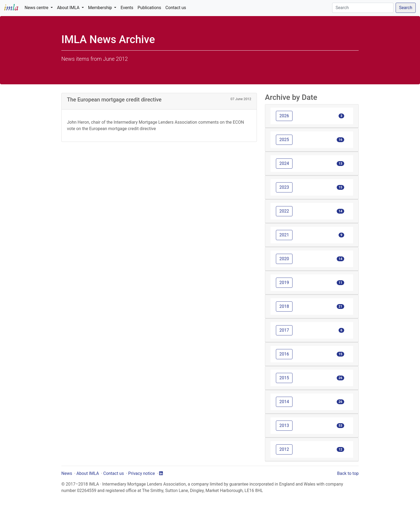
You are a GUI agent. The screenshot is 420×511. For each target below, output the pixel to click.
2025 (284, 140)
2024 (284, 163)
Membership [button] (101, 8)
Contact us (176, 8)
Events (127, 8)
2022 (284, 211)
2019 (284, 283)
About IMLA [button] (69, 8)
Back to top (348, 473)
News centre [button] (37, 8)
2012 (284, 449)
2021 (284, 235)
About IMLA (88, 473)
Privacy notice (142, 473)
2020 (284, 259)
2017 (284, 330)
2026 (284, 116)
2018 (284, 306)
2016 (284, 354)
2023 (284, 187)
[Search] (363, 8)
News (67, 473)
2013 (284, 425)
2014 (284, 402)
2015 (284, 378)
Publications (149, 8)
